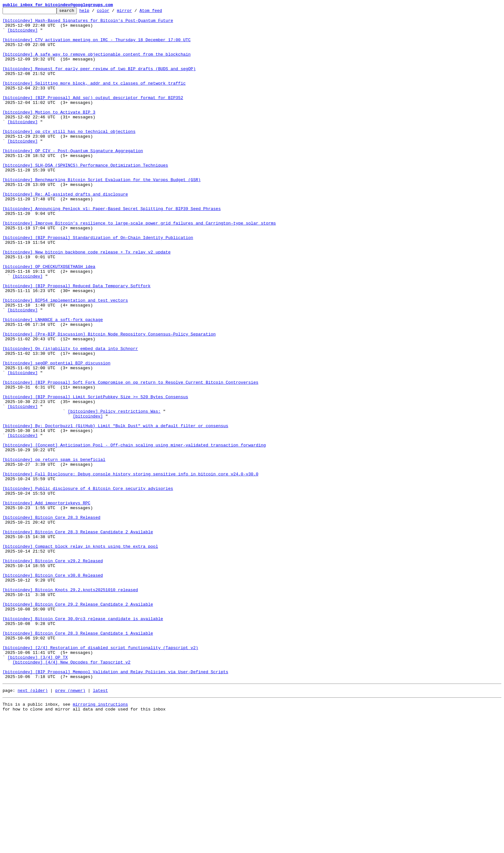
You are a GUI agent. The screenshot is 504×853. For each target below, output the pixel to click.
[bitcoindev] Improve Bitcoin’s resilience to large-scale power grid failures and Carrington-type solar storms (139, 266)
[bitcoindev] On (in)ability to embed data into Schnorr (70, 417)
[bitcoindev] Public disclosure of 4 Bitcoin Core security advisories (88, 585)
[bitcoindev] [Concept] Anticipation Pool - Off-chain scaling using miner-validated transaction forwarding (134, 533)
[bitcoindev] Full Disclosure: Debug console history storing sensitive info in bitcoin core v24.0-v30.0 (130, 567)
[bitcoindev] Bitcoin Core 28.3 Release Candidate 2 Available (78, 637)
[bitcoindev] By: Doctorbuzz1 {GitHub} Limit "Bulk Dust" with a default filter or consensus (115, 509)
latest (100, 825)
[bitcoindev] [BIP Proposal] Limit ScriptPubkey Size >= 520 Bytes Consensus (95, 475)
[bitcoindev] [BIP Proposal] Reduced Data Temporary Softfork (76, 342)
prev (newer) (70, 825)
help (94, 12)
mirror (135, 12)
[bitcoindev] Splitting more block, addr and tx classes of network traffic (94, 98)
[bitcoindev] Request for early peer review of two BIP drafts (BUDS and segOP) (99, 81)
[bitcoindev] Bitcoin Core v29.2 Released (53, 672)
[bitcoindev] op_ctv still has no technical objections (69, 156)
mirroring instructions (100, 840)
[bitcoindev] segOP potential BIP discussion (56, 434)
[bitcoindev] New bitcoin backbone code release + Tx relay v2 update (87, 301)
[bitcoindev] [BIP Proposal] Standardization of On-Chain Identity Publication (98, 284)
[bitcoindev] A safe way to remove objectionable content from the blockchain (97, 64)
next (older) (33, 825)
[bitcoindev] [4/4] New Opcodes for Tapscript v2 (72, 793)
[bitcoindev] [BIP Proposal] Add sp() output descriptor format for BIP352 (93, 116)
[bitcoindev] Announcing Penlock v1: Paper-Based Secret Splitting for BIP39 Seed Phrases (112, 249)
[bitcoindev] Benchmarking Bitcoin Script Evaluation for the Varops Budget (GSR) (102, 214)
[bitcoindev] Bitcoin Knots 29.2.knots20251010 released (70, 706)
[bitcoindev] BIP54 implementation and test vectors (65, 359)
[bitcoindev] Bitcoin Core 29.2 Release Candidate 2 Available (78, 724)
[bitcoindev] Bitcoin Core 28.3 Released (51, 619)
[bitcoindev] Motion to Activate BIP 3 (49, 133)
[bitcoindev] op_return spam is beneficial (54, 550)
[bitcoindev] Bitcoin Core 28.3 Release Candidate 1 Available (78, 758)
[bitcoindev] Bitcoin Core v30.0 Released (53, 689)
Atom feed (161, 12)
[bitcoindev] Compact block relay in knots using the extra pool (80, 654)
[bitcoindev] (23, 35)
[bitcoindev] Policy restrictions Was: (114, 492)
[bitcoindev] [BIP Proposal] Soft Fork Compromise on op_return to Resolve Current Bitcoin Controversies (130, 457)
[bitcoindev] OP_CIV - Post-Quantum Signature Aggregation (73, 179)
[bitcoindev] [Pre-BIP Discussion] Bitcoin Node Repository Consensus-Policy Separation (109, 399)
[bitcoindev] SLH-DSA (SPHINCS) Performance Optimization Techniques (85, 197)
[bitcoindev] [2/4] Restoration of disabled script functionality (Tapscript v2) (100, 776)
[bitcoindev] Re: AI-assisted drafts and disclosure (65, 232)
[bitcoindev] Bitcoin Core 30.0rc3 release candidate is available (83, 741)
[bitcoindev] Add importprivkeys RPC (46, 602)
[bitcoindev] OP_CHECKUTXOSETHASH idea (49, 318)
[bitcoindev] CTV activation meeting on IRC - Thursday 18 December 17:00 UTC (97, 46)
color (113, 12)
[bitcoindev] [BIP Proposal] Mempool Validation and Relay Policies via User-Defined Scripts (115, 805)
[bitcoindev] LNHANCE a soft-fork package (53, 382)
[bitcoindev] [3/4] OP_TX (38, 787)
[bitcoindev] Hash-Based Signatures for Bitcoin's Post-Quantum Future (88, 23)
